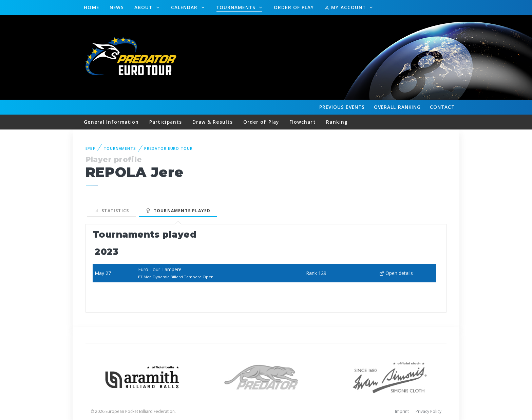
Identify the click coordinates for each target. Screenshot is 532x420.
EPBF (91, 148)
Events (342, 107)
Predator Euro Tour (168, 148)
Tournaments (237, 7)
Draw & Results (213, 122)
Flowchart (303, 122)
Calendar (185, 7)
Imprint (402, 411)
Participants (166, 122)
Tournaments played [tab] (178, 211)
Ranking (397, 107)
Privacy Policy (429, 411)
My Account (346, 7)
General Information (111, 122)
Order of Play (294, 7)
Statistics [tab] (112, 211)
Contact (442, 107)
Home (91, 7)
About (144, 7)
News (117, 7)
